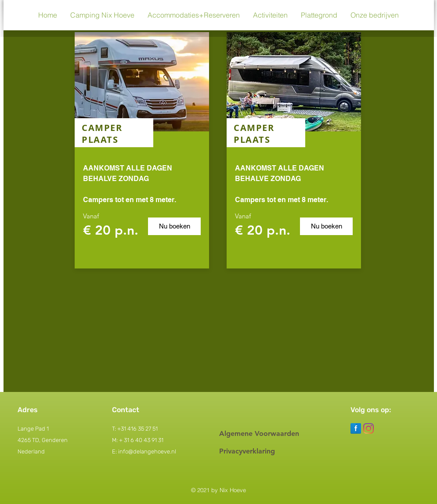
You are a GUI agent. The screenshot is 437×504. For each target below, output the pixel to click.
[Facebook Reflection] (356, 428)
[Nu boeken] (174, 226)
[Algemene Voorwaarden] (268, 434)
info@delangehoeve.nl (147, 451)
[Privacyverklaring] (268, 451)
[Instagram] (368, 428)
